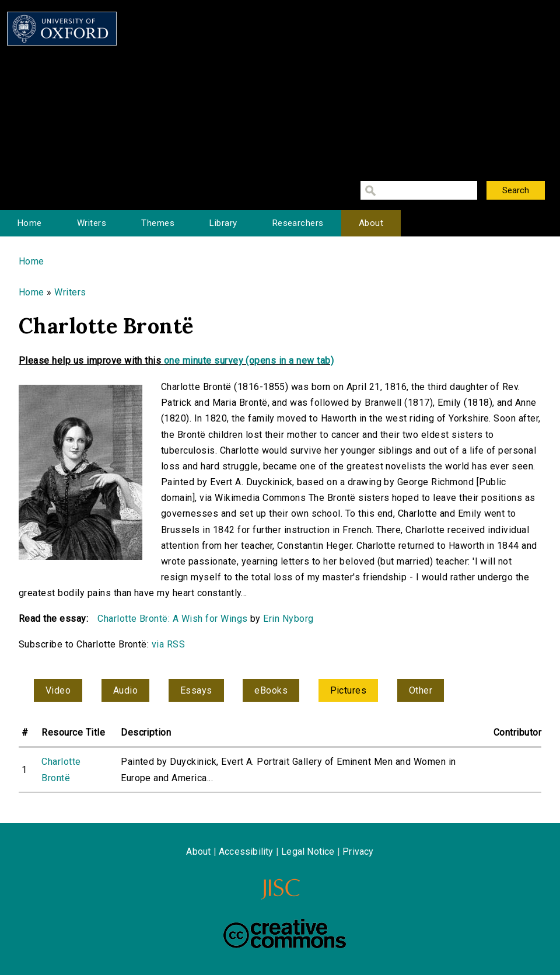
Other (421, 690)
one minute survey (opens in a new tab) (249, 361)
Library (223, 223)
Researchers (298, 223)
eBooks (271, 690)
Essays (196, 690)
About (371, 223)
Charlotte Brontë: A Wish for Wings (172, 619)
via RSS (168, 644)
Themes (158, 223)
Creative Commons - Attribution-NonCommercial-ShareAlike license (285, 934)
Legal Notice (308, 852)
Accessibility (246, 852)
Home (30, 223)
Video (58, 690)
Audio (125, 690)
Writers (92, 223)
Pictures (349, 690)
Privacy (358, 852)
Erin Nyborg (288, 619)
